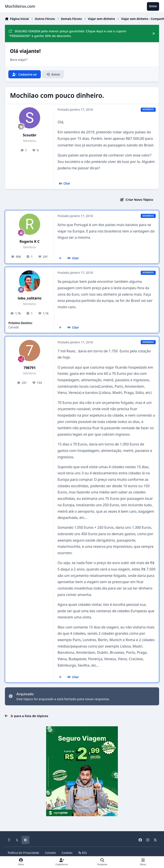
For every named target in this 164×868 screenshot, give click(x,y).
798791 (30, 368)
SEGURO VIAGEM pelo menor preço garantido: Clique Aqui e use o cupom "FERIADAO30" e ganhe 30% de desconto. (67, 33)
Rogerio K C (29, 241)
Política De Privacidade (24, 853)
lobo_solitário (30, 298)
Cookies (67, 853)
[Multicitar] (60, 258)
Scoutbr (30, 135)
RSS (82, 853)
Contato (50, 853)
